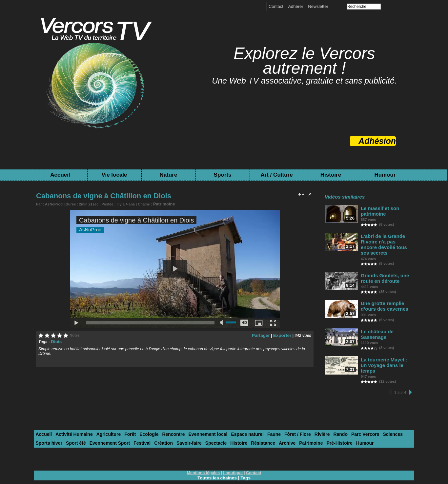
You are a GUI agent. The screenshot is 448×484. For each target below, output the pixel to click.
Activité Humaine (71, 419)
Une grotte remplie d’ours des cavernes (383, 300)
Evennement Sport (76, 427)
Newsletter (318, 6)
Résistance (218, 427)
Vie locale (114, 175)
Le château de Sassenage (377, 327)
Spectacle (175, 427)
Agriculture (103, 419)
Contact (276, 6)
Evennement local (195, 419)
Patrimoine (163, 203)
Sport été (45, 427)
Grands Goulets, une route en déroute (383, 274)
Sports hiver (392, 419)
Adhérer (296, 6)
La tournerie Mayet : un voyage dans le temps (386, 354)
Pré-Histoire (289, 427)
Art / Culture (276, 175)
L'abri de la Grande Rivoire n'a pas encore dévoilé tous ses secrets (385, 242)
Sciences (367, 419)
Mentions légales (204, 457)
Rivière (301, 419)
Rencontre (163, 419)
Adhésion (377, 141)
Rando (318, 419)
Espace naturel (232, 419)
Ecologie (141, 419)
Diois (56, 340)
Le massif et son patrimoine (379, 210)
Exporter (283, 334)
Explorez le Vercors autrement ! (304, 61)
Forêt (123, 419)
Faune (256, 419)
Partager (264, 334)
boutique (234, 457)
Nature (169, 175)
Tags (246, 462)
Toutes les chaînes (217, 462)
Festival (106, 427)
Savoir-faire (150, 427)
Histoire (331, 175)
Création (126, 427)
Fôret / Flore (278, 419)
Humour (385, 175)
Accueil (60, 175)
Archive (241, 427)
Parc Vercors (341, 419)
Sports (223, 175)
